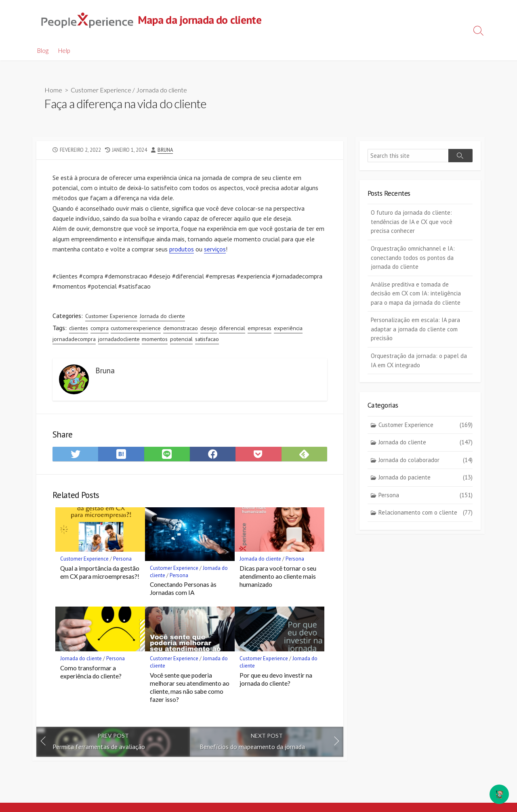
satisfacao (207, 341)
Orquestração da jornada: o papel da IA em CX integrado (419, 361)
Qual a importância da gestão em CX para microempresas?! (100, 575)
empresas (260, 330)
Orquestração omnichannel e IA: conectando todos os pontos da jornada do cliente (413, 258)
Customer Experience (101, 90)
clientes (79, 330)
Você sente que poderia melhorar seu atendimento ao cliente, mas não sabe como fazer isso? (190, 690)
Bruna (165, 150)
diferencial (232, 330)
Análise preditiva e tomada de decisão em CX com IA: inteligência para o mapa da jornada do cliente (416, 293)
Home (53, 90)
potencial (181, 341)
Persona (122, 562)
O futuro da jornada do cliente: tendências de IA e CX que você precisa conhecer (412, 222)
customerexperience (136, 330)
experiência (288, 330)
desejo (209, 330)
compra (100, 330)
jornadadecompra (74, 341)
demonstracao (181, 330)
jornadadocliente (119, 341)
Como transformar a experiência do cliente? (91, 674)
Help (64, 50)
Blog (43, 50)
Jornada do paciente (426, 478)
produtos (182, 250)
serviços (215, 250)
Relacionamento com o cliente (426, 513)
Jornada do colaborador (426, 461)
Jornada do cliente (162, 90)
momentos (155, 341)
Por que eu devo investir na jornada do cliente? (276, 682)
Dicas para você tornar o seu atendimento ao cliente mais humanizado (278, 579)
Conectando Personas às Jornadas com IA (183, 591)
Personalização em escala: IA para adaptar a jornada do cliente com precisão (415, 329)
